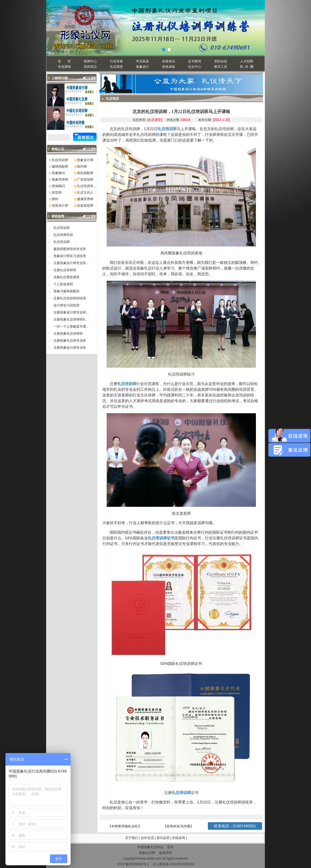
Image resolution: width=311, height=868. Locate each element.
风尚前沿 (90, 67)
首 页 (64, 61)
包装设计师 (60, 206)
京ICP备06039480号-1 (133, 864)
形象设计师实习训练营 (70, 256)
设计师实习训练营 (66, 305)
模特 (55, 199)
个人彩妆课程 (63, 284)
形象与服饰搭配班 (66, 291)
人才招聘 (247, 61)
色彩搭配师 (85, 173)
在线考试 (169, 61)
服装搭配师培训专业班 (70, 249)
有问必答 (164, 838)
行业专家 (116, 61)
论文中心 (195, 67)
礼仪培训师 (60, 160)
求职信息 (221, 61)
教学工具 (221, 67)
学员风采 (142, 61)
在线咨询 (179, 838)
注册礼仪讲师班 (65, 270)
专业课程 (64, 67)
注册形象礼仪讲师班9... (70, 319)
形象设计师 (85, 160)
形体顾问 (58, 186)
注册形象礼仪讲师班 (68, 334)
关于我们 (132, 838)
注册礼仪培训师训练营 (70, 298)
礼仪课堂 (116, 67)
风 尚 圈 (247, 67)
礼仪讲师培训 (63, 235)
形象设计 (142, 67)
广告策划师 (85, 180)
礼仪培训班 (62, 228)
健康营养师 (85, 199)
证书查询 (195, 61)
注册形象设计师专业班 (70, 348)
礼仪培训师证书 (161, 538)
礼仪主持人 (85, 193)
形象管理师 (60, 180)
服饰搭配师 (60, 166)
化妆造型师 (85, 206)
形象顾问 (58, 173)
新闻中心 (90, 61)
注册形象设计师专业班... (71, 263)
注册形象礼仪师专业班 (70, 341)
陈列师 (82, 166)
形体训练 (169, 67)
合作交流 (148, 838)
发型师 (57, 193)
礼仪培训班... (87, 186)
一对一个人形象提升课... (71, 326)
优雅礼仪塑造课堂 (66, 277)
